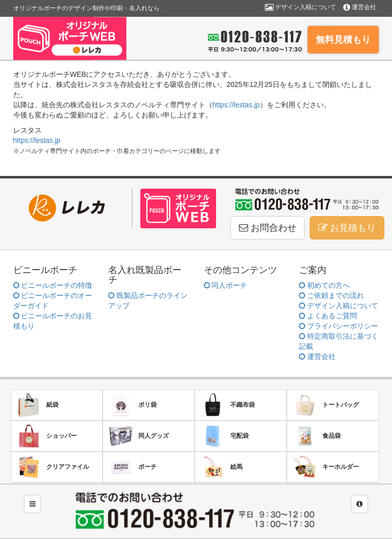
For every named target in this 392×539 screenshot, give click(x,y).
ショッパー (47, 436)
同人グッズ (139, 436)
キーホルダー (326, 467)
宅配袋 (224, 436)
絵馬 (221, 467)
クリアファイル (53, 467)
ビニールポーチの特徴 (53, 285)
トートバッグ (326, 405)
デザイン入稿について (300, 7)
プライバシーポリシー (339, 326)
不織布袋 (228, 405)
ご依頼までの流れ (331, 295)
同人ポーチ (226, 285)
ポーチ (132, 467)
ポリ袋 (132, 405)
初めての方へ (324, 285)
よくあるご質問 (328, 316)
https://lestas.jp (236, 105)
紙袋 (37, 405)
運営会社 (360, 7)
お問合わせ (268, 228)
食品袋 (316, 436)
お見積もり (347, 228)
